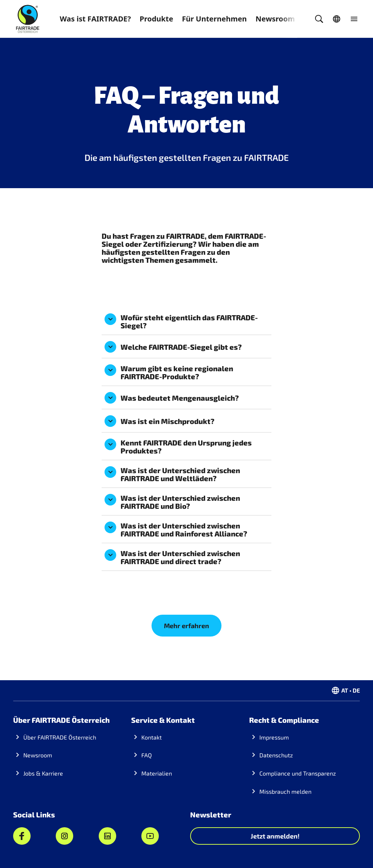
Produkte (156, 19)
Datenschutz (276, 755)
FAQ (147, 755)
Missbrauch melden (285, 791)
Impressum (274, 737)
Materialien (157, 773)
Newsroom (275, 19)
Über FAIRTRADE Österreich (60, 737)
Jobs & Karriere (43, 773)
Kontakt (152, 737)
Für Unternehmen (214, 19)
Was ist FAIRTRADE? (95, 19)
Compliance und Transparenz (298, 773)
